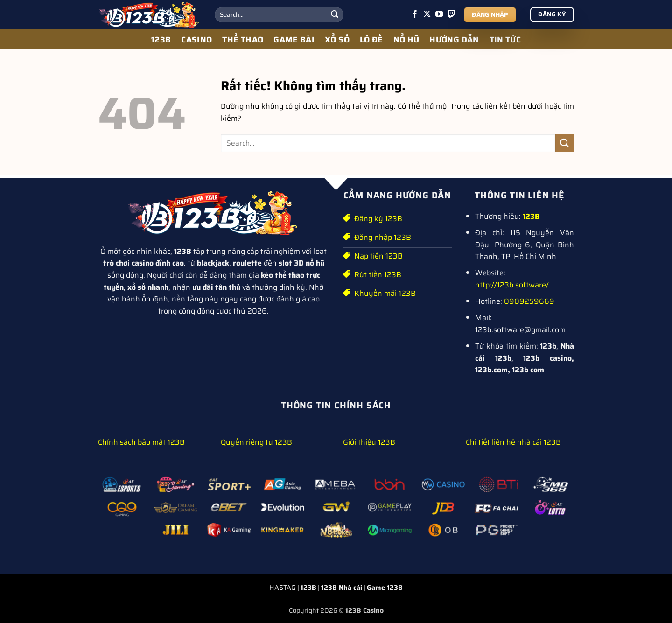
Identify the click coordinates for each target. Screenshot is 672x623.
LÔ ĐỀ (371, 40)
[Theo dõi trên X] (427, 14)
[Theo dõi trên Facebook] (415, 14)
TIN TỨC (505, 40)
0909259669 (529, 301)
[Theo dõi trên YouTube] (439, 14)
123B (161, 40)
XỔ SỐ (337, 40)
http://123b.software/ (512, 285)
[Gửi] (335, 15)
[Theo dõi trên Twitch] (451, 14)
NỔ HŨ (406, 40)
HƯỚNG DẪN (454, 40)
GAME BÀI (294, 40)
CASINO (196, 40)
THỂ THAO (243, 40)
